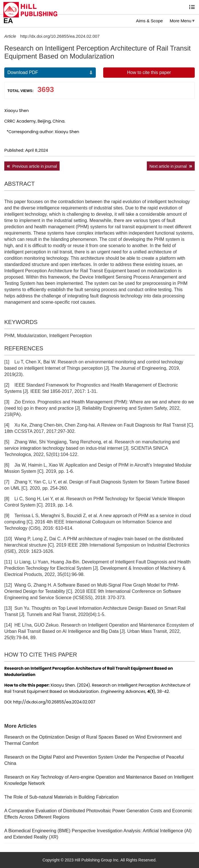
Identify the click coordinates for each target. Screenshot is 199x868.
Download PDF (23, 72)
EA (8, 21)
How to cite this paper (149, 72)
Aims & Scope (149, 21)
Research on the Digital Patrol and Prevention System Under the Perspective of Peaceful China (94, 760)
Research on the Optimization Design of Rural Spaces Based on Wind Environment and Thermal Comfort (93, 740)
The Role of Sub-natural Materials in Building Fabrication (61, 797)
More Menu (180, 21)
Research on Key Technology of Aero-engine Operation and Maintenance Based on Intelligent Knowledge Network (99, 780)
